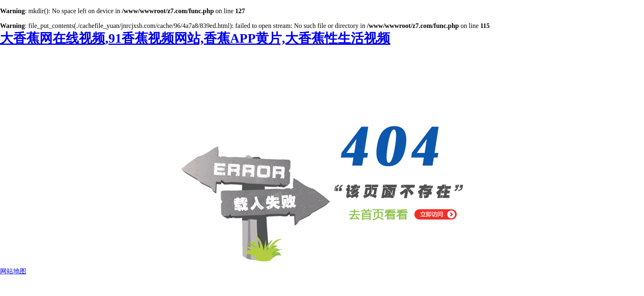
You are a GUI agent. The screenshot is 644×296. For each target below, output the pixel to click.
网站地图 (13, 271)
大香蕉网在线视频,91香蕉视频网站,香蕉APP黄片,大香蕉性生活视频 (195, 38)
